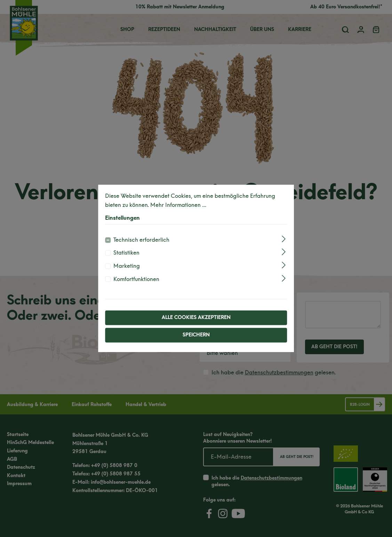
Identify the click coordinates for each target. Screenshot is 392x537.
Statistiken (126, 253)
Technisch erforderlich (141, 240)
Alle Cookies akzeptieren (196, 318)
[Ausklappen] (284, 239)
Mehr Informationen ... (178, 205)
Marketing (127, 266)
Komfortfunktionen (136, 279)
